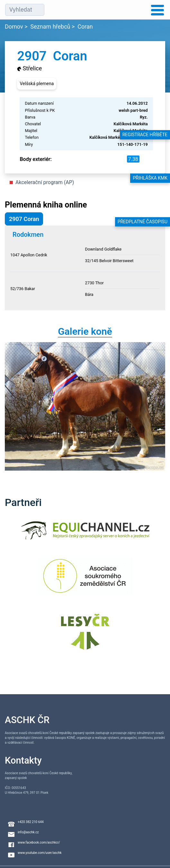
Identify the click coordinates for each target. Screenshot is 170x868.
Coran (85, 27)
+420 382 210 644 (31, 822)
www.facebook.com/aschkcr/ (39, 842)
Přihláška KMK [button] (150, 178)
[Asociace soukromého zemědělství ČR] (85, 580)
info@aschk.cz (28, 832)
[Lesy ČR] (85, 636)
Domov (14, 27)
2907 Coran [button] (24, 219)
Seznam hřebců (50, 27)
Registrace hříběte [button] (145, 135)
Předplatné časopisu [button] (143, 222)
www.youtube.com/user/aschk (40, 853)
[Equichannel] (85, 534)
